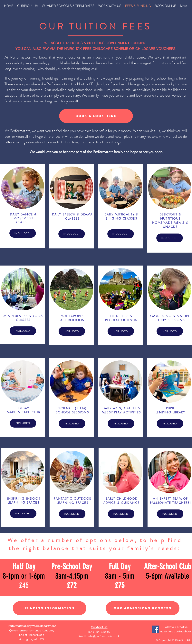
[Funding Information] (50, 608)
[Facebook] (155, 629)
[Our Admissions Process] (143, 608)
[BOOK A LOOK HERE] (96, 116)
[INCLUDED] (23, 233)
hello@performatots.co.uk (103, 637)
